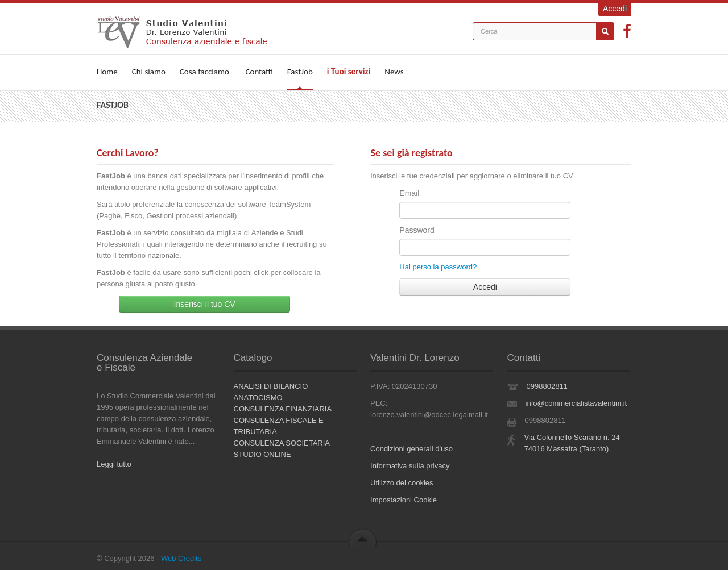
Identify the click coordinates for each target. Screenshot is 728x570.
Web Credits (181, 558)
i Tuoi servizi (349, 72)
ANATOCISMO (258, 398)
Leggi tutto (114, 464)
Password (417, 230)
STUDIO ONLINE (262, 454)
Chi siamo (149, 72)
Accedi (615, 9)
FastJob (300, 72)
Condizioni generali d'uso (411, 449)
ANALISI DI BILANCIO (271, 386)
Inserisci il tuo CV (205, 304)
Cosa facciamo (204, 72)
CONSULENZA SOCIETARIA (282, 443)
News (394, 72)
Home (107, 72)
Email (409, 193)
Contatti (259, 72)
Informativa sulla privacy (410, 466)
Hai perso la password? (438, 267)
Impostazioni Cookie (404, 500)
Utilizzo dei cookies (402, 483)
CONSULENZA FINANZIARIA (283, 409)
